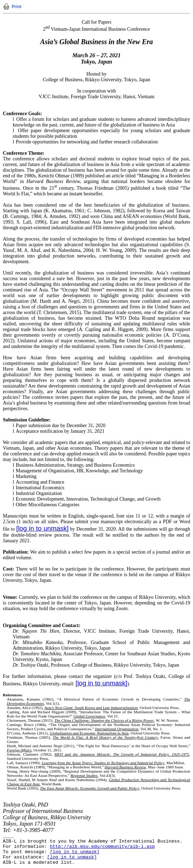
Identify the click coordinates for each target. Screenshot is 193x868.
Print (16, 7)
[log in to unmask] (42, 528)
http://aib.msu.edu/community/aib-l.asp (102, 847)
